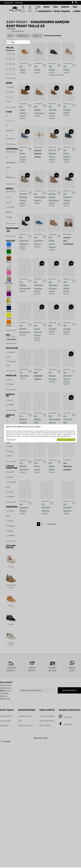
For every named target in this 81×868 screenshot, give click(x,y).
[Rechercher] (12, 42)
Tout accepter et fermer (66, 440)
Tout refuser (11, 440)
